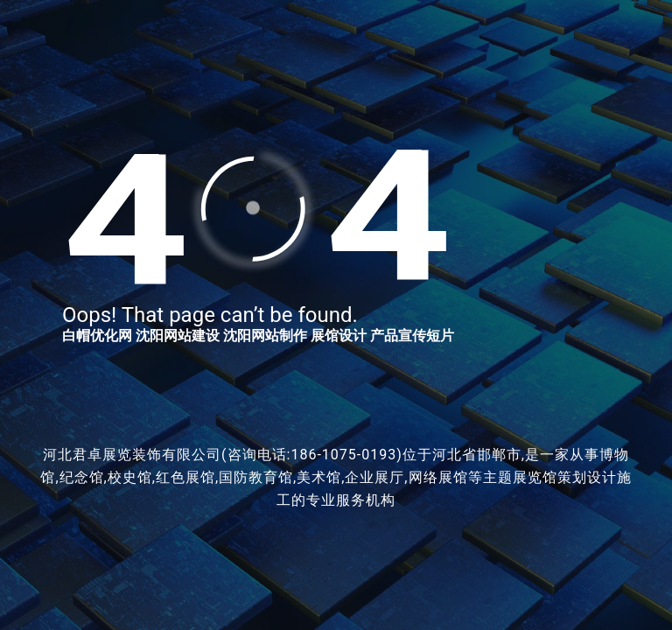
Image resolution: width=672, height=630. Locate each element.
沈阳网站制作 (265, 336)
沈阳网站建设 (178, 336)
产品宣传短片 (412, 336)
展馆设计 (339, 336)
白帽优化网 (97, 336)
